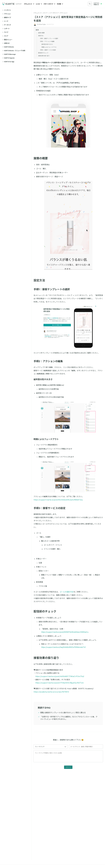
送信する (68, 767)
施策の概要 (42, 158)
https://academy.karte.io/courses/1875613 (51, 692)
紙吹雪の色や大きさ (44, 379)
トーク (5, 21)
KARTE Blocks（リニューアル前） (14, 51)
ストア (5, 36)
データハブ (7, 25)
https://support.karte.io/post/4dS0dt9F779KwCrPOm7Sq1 (60, 676)
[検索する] (90, 4)
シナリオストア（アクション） (59, 13)
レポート (6, 29)
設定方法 (41, 280)
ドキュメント (29, 4)
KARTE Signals (9, 58)
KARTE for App (8, 62)
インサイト (7, 10)
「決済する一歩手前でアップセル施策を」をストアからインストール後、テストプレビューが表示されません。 (69, 718)
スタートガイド (49, 4)
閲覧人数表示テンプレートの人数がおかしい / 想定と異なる (63, 713)
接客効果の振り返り (48, 658)
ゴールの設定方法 (67, 592)
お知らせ (6, 43)
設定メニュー (7, 40)
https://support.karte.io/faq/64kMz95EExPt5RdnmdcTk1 (63, 647)
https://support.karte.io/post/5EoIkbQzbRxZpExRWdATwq (58, 500)
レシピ (39, 4)
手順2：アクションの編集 (49, 361)
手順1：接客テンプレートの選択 (53, 289)
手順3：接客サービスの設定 (51, 508)
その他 (60, 4)
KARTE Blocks (8, 47)
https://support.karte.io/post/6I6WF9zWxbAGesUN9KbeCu (65, 632)
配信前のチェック (46, 611)
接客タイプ (7, 17)
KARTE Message (9, 54)
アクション (7, 14)
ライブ (5, 32)
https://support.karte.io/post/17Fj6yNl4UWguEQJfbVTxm (60, 683)
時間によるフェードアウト (47, 439)
